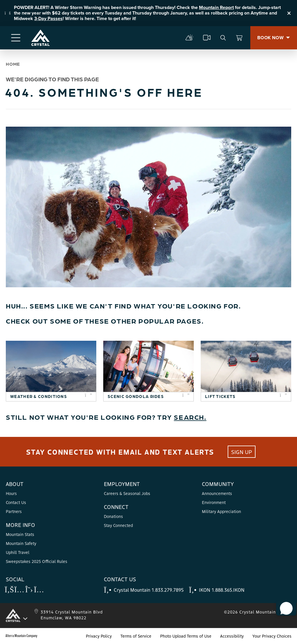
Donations (113, 516)
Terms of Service (136, 636)
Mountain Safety (21, 543)
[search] (223, 38)
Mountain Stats (20, 534)
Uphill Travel (18, 552)
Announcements (217, 493)
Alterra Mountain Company (21, 636)
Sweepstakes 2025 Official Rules (37, 561)
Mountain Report (216, 7)
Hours (11, 493)
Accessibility (232, 636)
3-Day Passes (48, 18)
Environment (214, 502)
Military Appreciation (221, 511)
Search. (190, 417)
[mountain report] (189, 38)
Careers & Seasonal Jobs (127, 493)
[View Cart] (239, 38)
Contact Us (16, 502)
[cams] (207, 38)
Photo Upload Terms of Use (186, 636)
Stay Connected (118, 525)
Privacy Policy (99, 636)
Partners (14, 511)
